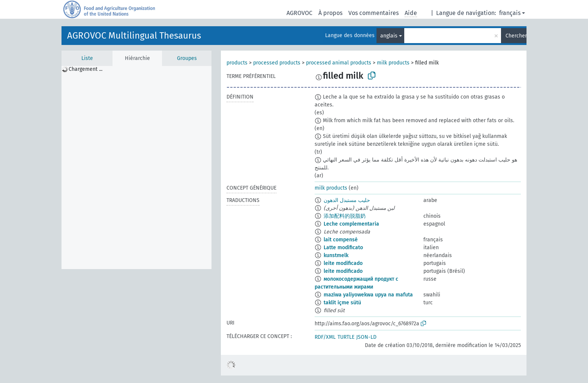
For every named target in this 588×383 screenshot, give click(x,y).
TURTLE (346, 337)
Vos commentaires (373, 13)
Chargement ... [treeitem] (85, 69)
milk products (393, 63)
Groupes (187, 58)
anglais (389, 36)
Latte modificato (343, 248)
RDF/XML (325, 337)
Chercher (516, 36)
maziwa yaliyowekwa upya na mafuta (368, 295)
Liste (87, 58)
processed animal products (339, 63)
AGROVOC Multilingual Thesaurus (134, 36)
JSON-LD (366, 337)
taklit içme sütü (342, 303)
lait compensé (341, 240)
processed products (277, 63)
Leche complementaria (351, 224)
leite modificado (343, 263)
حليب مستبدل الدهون (347, 200)
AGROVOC (299, 13)
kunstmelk (336, 255)
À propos (330, 13)
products (237, 63)
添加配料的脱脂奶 (345, 216)
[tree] (136, 168)
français (510, 13)
